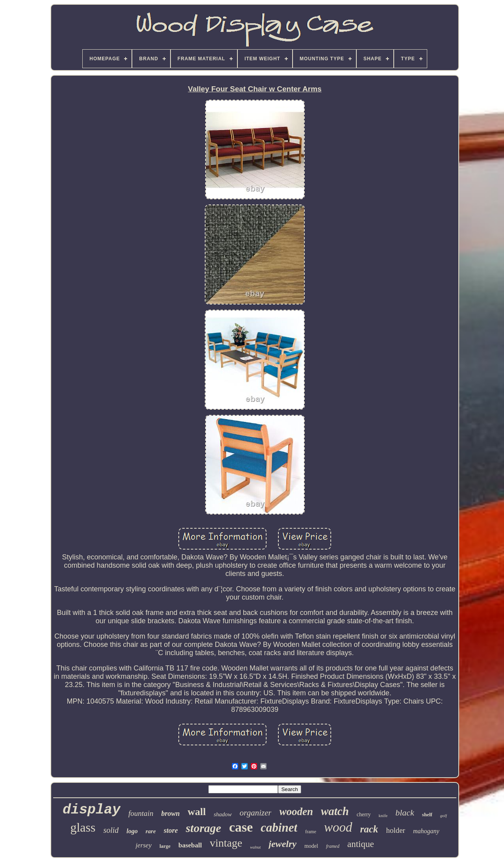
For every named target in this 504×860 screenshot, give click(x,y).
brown (170, 814)
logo (132, 831)
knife (383, 815)
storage (204, 828)
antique (361, 844)
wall (196, 812)
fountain (141, 813)
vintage (226, 843)
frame (311, 832)
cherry (364, 814)
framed (333, 846)
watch (335, 811)
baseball (190, 845)
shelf (427, 814)
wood (338, 827)
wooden (296, 812)
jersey (144, 845)
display (92, 810)
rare (151, 831)
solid (111, 830)
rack (369, 829)
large (165, 846)
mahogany (426, 831)
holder (396, 830)
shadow (223, 814)
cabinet (279, 827)
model (311, 846)
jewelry (283, 844)
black (405, 813)
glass (83, 827)
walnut (255, 847)
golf (444, 815)
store (171, 830)
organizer (256, 813)
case (241, 827)
